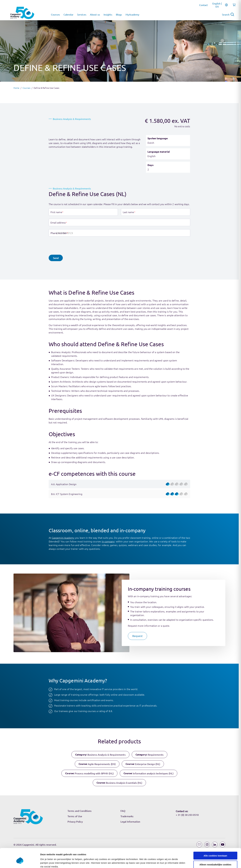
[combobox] (52, 233)
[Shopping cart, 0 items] (233, 7)
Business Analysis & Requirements (72, 119)
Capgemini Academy (63, 538)
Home (16, 88)
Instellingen (165, 453)
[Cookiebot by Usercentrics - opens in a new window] (20, 453)
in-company (108, 541)
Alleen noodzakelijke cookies (215, 441)
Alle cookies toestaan (215, 432)
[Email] (199, 845)
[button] (56, 258)
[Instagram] (207, 845)
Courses (26, 88)
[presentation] (72, 246)
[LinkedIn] (215, 845)
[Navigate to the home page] (22, 13)
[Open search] (228, 14)
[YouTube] (223, 845)
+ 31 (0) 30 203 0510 (187, 815)
